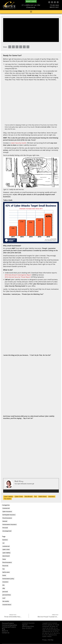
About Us (5, 631)
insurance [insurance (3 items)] (5, 582)
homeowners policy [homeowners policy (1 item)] (8, 579)
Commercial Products (9, 627)
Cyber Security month (18, 143)
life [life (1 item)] (3, 585)
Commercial (6, 508)
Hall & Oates (43, 497)
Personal (5, 528)
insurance (52, 497)
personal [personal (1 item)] (5, 592)
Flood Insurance (7, 518)
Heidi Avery (19, 481)
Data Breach (29, 497)
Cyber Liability (8, 497)
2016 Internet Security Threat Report (18, 277)
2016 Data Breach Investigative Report (18, 275)
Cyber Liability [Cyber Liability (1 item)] (6, 553)
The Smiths (8, 499)
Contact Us (6, 633)
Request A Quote (31, 1)
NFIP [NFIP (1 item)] (4, 588)
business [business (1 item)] (5, 540)
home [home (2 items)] (4, 575)
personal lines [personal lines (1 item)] (7, 595)
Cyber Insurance (7, 511)
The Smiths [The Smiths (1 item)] (6, 601)
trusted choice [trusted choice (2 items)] (7, 605)
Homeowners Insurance (9, 524)
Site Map (51, 640)
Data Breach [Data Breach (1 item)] (6, 556)
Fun (36, 497)
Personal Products (8, 623)
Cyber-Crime (19, 497)
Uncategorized (7, 531)
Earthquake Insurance (9, 515)
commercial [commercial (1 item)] (6, 546)
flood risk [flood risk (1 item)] (5, 566)
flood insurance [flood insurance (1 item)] (7, 562)
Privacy (44, 640)
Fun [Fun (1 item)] (4, 569)
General (5, 521)
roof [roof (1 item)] (4, 598)
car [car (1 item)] (3, 543)
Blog (3, 629)
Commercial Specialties (9, 625)
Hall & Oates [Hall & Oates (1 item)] (6, 572)
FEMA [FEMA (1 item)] (4, 559)
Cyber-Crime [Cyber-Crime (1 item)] (6, 549)
